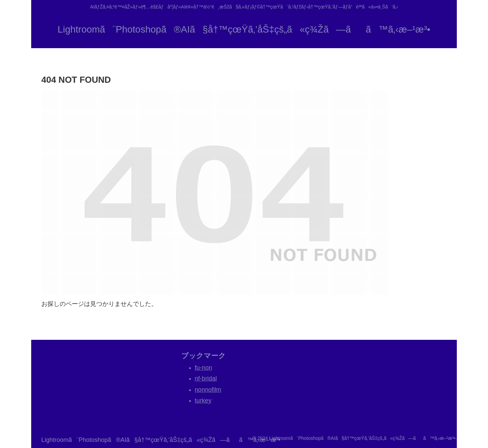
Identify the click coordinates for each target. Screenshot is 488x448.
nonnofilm (208, 390)
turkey (203, 401)
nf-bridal (206, 378)
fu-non (204, 368)
